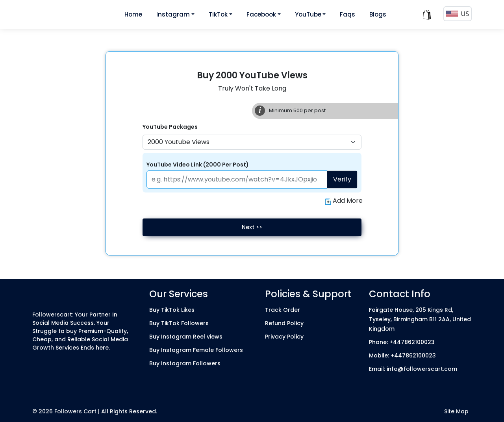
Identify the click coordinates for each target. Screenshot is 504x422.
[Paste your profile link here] (237, 180)
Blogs (378, 14)
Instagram (173, 14)
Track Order (283, 310)
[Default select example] (252, 142)
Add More (344, 201)
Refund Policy (284, 323)
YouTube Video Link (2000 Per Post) (198, 165)
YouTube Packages (170, 127)
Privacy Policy (284, 337)
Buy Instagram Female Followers (196, 350)
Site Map (456, 411)
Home (133, 14)
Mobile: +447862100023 (402, 355)
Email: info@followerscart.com (413, 369)
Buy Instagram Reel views (186, 337)
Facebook (261, 14)
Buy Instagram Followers (185, 363)
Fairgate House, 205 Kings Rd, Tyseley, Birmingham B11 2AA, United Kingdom (420, 319)
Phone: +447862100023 (402, 342)
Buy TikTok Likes (172, 310)
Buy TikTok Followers (179, 323)
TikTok (218, 14)
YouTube (308, 14)
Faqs (347, 14)
